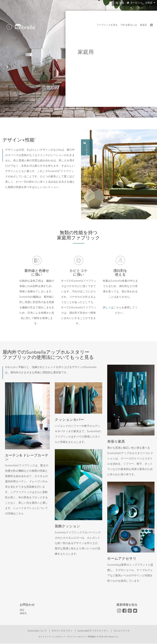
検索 (120, 3)
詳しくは (108, 308)
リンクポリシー (59, 637)
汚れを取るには (129, 25)
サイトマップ (45, 637)
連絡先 (23, 614)
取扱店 (143, 25)
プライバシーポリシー (77, 637)
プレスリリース (121, 631)
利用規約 (92, 637)
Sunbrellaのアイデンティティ (93, 631)
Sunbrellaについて (37, 631)
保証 (22, 610)
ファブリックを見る (107, 25)
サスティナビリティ (62, 631)
